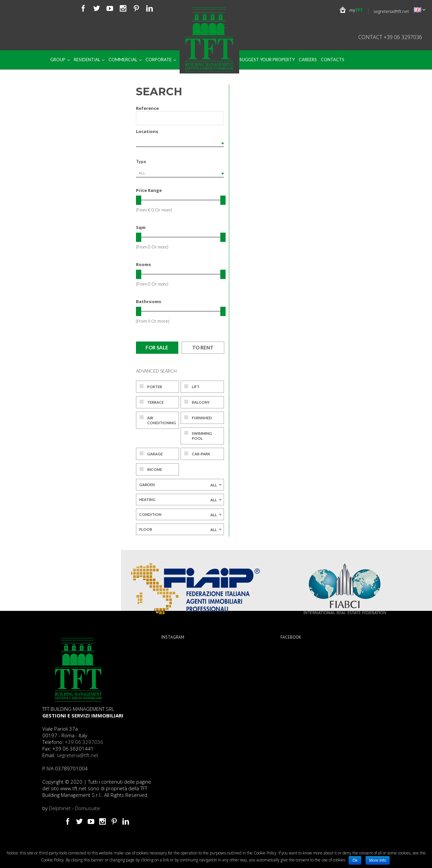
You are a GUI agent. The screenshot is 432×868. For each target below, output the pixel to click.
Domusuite (87, 808)
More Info (378, 860)
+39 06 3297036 (84, 742)
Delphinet (60, 808)
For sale (157, 347)
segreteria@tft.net (391, 11)
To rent (203, 347)
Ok (355, 860)
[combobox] (180, 173)
